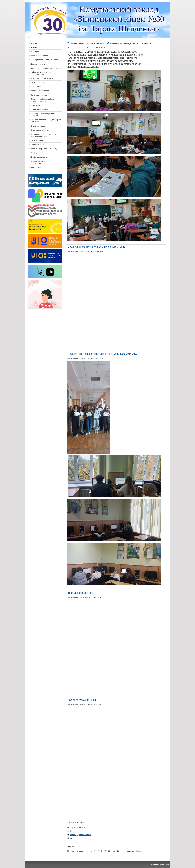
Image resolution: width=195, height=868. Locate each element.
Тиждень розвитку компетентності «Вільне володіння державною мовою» (109, 43)
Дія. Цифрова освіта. (39, 157)
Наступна (130, 851)
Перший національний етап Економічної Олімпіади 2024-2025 (102, 354)
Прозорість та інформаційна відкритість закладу (42, 100)
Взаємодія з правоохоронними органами (43, 115)
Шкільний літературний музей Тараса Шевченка (46, 121)
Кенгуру (73, 831)
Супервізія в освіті (38, 145)
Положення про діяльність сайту (44, 149)
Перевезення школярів (40, 91)
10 (109, 851)
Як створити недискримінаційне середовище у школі (44, 135)
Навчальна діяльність (39, 56)
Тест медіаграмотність (80, 593)
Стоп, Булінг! (36, 105)
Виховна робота (37, 83)
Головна (34, 43)
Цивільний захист (38, 126)
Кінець (139, 851)
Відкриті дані (36, 167)
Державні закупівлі (38, 64)
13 (123, 851)
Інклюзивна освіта (38, 140)
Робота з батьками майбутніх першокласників (43, 73)
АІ (71, 838)
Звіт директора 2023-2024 (82, 700)
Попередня (80, 851)
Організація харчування (40, 95)
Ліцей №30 (164, 864)
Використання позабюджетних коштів (46, 68)
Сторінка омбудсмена (39, 109)
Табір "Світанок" (37, 87)
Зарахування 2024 (78, 828)
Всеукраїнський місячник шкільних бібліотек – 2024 (96, 247)
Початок (71, 851)
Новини (34, 47)
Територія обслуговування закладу (45, 60)
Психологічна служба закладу (43, 78)
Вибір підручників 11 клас (81, 835)
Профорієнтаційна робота (41, 153)
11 (114, 851)
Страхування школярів (40, 130)
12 (118, 851)
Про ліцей (35, 52)
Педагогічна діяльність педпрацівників (40, 162)
